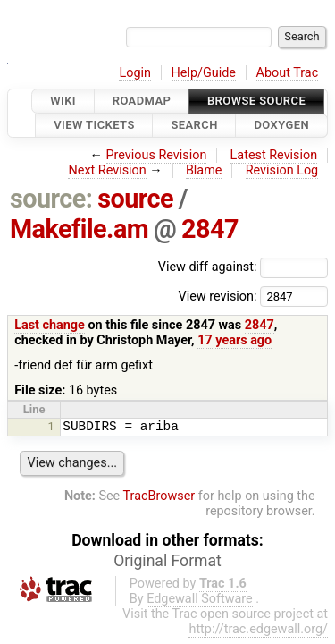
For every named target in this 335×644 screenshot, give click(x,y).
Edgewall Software (200, 599)
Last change (50, 325)
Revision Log (282, 170)
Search (194, 126)
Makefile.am (79, 229)
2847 (210, 229)
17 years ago (234, 340)
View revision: (217, 296)
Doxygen (281, 126)
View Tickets (94, 126)
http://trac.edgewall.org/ (258, 629)
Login (135, 73)
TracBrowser (159, 496)
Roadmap (142, 101)
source (135, 199)
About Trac (288, 73)
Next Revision (107, 170)
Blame (204, 170)
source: (51, 199)
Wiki (63, 101)
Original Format (167, 561)
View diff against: (243, 267)
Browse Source (256, 101)
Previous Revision (157, 155)
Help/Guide (204, 73)
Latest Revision (274, 155)
